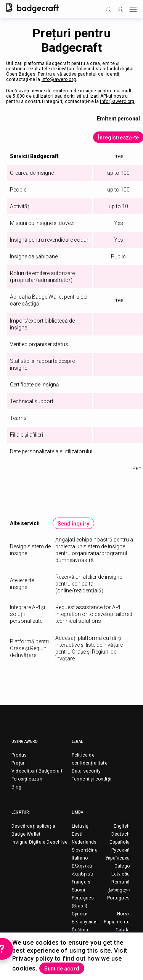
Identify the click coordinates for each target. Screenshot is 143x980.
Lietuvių (80, 826)
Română (121, 882)
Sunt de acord (62, 969)
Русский (121, 850)
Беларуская (85, 922)
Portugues (118, 898)
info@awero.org (59, 79)
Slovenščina (85, 850)
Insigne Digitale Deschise (39, 842)
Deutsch (121, 834)
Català (123, 930)
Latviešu (121, 874)
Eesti (77, 834)
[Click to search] (108, 9)
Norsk (123, 914)
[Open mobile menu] (133, 9)
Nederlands (84, 842)
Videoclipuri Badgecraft (37, 771)
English (122, 826)
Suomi (79, 890)
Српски (80, 914)
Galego (122, 866)
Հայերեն (83, 874)
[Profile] (120, 9)
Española (120, 842)
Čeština (80, 930)
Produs (19, 755)
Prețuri (18, 763)
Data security (86, 771)
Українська (117, 858)
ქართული (119, 890)
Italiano (80, 858)
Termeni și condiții (92, 779)
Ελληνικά (82, 866)
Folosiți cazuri (27, 779)
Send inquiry (73, 524)
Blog (16, 787)
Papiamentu (117, 922)
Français (81, 882)
